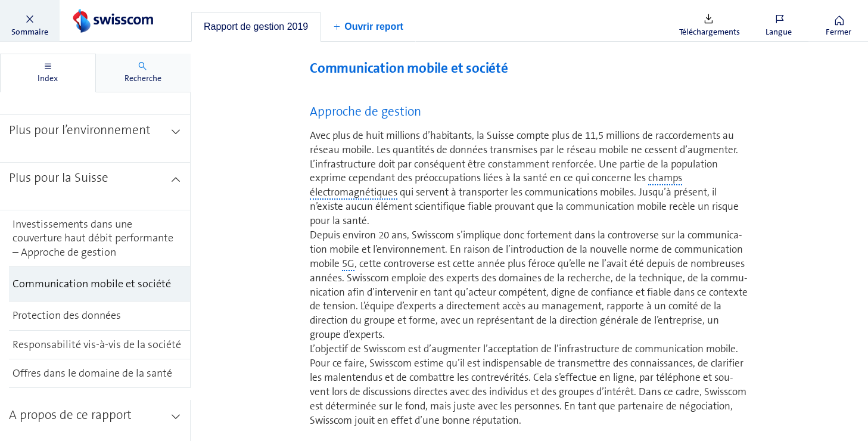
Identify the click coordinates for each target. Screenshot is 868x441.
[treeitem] (95, 139)
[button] (30, 21)
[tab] (256, 27)
